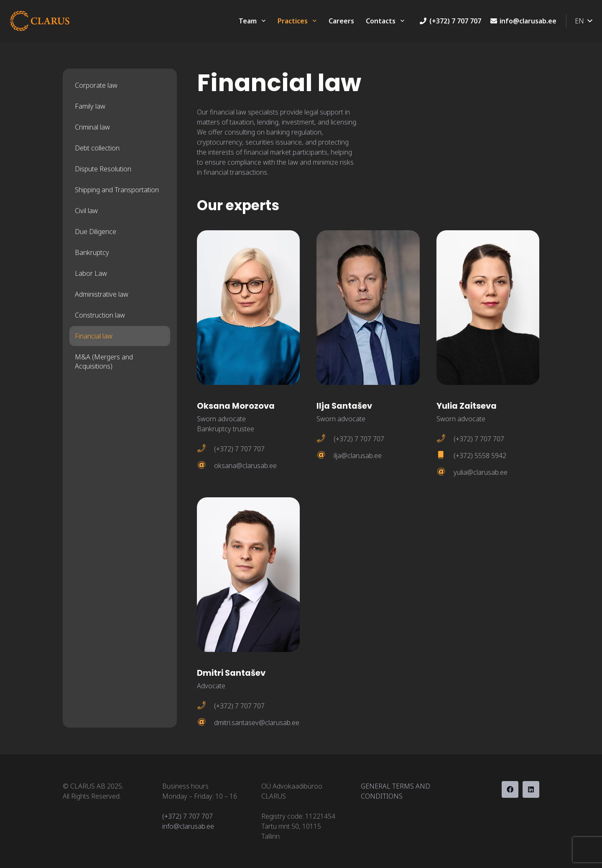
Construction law (100, 315)
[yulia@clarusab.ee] (445, 472)
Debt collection (97, 148)
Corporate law (96, 85)
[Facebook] (510, 789)
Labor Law (91, 273)
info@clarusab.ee (188, 826)
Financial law (94, 336)
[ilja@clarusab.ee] (325, 456)
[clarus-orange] (40, 21)
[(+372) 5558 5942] (445, 456)
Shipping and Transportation (117, 190)
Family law (90, 106)
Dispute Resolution (103, 169)
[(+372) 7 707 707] (205, 449)
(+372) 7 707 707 (239, 449)
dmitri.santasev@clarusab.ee (257, 723)
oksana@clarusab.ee (245, 466)
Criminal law (92, 127)
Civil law (86, 211)
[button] (583, 21)
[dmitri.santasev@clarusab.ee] (205, 723)
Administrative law (102, 294)
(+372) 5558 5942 (480, 456)
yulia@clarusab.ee (481, 472)
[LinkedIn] (531, 789)
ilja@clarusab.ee (358, 456)
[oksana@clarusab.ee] (205, 466)
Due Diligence (96, 232)
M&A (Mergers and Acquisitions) (104, 361)
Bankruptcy (92, 252)
